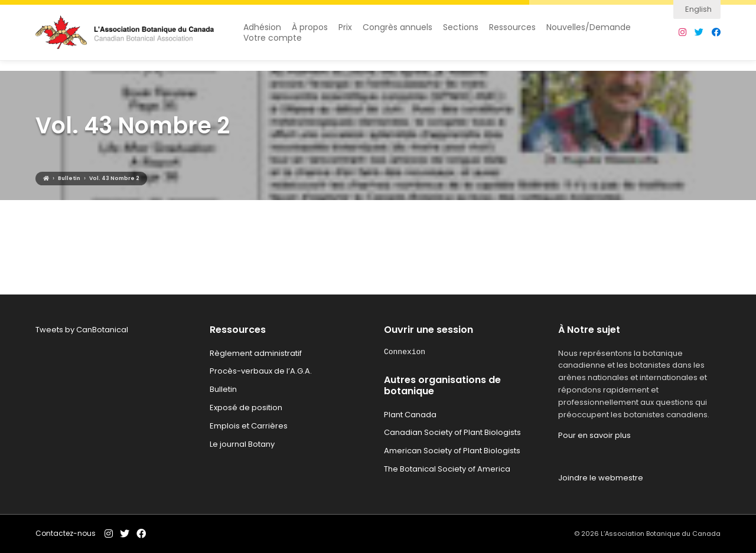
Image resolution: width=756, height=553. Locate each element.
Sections (461, 33)
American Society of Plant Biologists (452, 451)
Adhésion (262, 33)
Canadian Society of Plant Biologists (452, 432)
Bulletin (223, 389)
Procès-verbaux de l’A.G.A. (261, 371)
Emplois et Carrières (249, 426)
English (698, 9)
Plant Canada (410, 415)
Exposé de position (246, 408)
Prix (345, 33)
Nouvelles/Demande (589, 33)
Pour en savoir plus (594, 435)
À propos (310, 33)
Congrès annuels (397, 33)
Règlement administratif (256, 353)
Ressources (512, 33)
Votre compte (273, 43)
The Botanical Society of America (447, 469)
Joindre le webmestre (601, 478)
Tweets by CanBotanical (82, 330)
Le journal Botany (242, 444)
